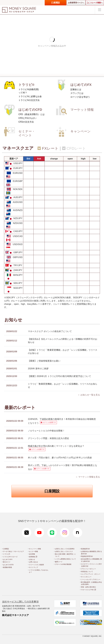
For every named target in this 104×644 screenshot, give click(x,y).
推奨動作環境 (7, 567)
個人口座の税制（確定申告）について (65, 555)
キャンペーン (81, 131)
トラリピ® (26, 85)
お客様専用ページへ (76, 3)
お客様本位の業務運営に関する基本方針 (91, 553)
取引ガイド (7, 562)
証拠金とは (76, 89)
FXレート (48, 148)
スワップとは (77, 93)
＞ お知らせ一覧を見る (89, 395)
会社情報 (32, 554)
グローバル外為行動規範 (63, 564)
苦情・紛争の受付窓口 (88, 587)
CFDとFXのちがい (27, 118)
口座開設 (56, 3)
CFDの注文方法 (26, 122)
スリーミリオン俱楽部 (36, 565)
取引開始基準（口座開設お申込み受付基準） (91, 583)
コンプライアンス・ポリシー (91, 574)
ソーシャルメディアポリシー (91, 579)
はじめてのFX (81, 85)
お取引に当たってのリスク (64, 551)
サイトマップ (33, 567)
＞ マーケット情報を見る (88, 477)
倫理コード (59, 562)
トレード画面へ (95, 2)
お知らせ (32, 559)
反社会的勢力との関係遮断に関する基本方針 (91, 560)
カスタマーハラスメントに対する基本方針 (91, 565)
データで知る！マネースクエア (13, 551)
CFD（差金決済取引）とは (31, 114)
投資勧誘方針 (85, 549)
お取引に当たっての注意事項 (65, 549)
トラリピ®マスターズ (10, 557)
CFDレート (74, 148)
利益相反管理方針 (87, 556)
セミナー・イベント (27, 133)
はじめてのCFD (30, 110)
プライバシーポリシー (88, 569)
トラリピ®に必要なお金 (30, 96)
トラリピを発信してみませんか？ (39, 571)
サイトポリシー (86, 577)
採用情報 (32, 557)
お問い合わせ (33, 562)
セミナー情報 (33, 551)
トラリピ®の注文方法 (29, 100)
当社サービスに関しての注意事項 (20, 602)
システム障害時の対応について (65, 559)
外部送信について (87, 572)
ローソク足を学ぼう (80, 97)
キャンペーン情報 (35, 549)
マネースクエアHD (87, 590)
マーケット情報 (82, 110)
